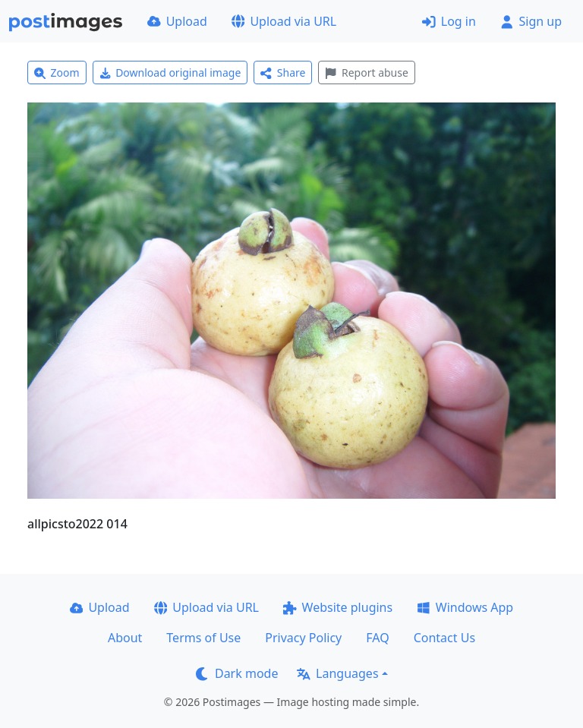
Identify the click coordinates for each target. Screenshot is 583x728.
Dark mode (237, 673)
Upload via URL (284, 21)
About (125, 638)
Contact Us (444, 638)
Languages (337, 673)
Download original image (170, 72)
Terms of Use (203, 638)
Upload (177, 21)
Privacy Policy (303, 638)
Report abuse (366, 72)
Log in (449, 21)
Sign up (531, 21)
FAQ (377, 638)
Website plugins (338, 607)
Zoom (57, 72)
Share (283, 72)
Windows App (465, 607)
